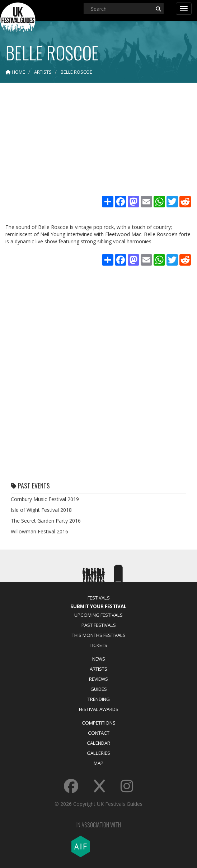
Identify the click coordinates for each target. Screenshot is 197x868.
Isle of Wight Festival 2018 (41, 510)
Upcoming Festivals (98, 615)
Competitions (99, 723)
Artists (98, 669)
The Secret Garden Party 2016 (46, 521)
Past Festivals (99, 625)
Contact (99, 733)
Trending (99, 699)
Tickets (98, 645)
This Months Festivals (99, 635)
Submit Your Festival (98, 606)
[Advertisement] (98, 140)
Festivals (99, 598)
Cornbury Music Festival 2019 (45, 499)
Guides (99, 689)
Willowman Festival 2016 (39, 531)
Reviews (98, 679)
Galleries (98, 753)
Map (98, 763)
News (99, 659)
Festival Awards (99, 709)
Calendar (98, 743)
